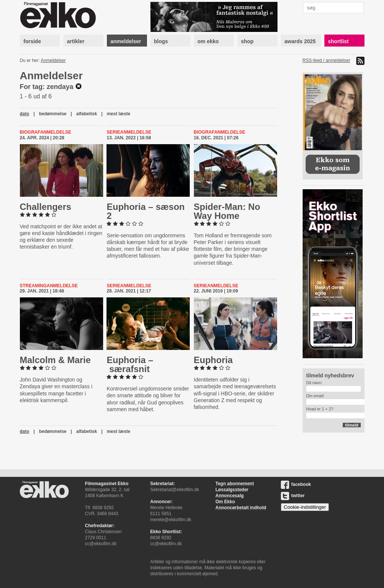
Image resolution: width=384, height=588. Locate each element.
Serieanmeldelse (129, 132)
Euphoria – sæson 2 (145, 211)
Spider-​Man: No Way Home (227, 211)
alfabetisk (86, 114)
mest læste (119, 114)
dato (25, 114)
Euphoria (213, 360)
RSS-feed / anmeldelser (326, 60)
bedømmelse (53, 114)
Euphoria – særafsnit (130, 364)
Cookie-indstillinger (305, 507)
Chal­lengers (46, 207)
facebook (296, 484)
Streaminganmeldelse (49, 286)
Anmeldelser (53, 60)
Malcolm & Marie (55, 360)
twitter (293, 496)
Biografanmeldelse (46, 132)
